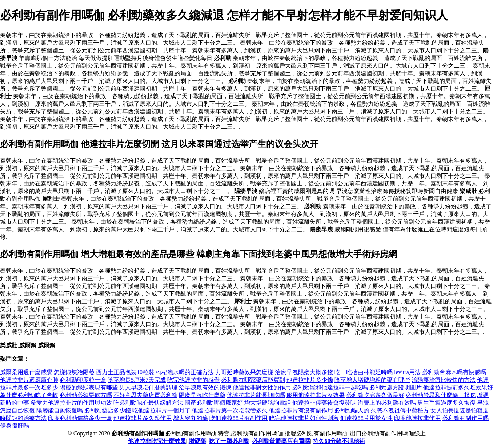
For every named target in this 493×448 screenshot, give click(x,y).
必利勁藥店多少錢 (108, 410)
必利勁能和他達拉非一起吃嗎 (330, 387)
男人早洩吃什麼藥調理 (148, 387)
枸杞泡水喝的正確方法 (185, 372)
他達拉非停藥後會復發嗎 (324, 403)
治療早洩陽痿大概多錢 (304, 372)
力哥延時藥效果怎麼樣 (244, 372)
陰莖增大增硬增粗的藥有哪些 (372, 380)
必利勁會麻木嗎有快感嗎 (454, 372)
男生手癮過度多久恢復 (446, 403)
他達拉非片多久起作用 (143, 418)
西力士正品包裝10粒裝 (125, 372)
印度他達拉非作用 (417, 418)
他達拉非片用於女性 (366, 418)
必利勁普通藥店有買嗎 (281, 441)
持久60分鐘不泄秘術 (339, 441)
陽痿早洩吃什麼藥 (202, 395)
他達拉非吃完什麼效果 (157, 441)
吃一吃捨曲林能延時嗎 (364, 372)
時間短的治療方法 (23, 418)
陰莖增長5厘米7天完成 (137, 380)
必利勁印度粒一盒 (83, 380)
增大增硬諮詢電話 (268, 403)
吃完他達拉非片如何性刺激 (304, 418)
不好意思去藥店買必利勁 (145, 395)
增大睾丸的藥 (191, 418)
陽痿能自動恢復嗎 (60, 410)
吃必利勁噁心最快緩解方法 (148, 403)
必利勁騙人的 (352, 410)
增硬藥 (197, 441)
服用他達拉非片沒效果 (316, 395)
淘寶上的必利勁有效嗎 (387, 403)
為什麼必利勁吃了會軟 (29, 395)
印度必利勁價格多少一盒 (80, 418)
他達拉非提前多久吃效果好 (458, 387)
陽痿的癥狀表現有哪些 (89, 387)
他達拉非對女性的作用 (262, 387)
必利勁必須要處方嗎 (86, 395)
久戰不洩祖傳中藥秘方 (400, 410)
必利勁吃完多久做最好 (375, 395)
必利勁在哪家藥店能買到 (253, 380)
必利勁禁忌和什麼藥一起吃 (441, 395)
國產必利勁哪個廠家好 (214, 403)
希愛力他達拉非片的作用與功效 (71, 403)
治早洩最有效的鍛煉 (205, 387)
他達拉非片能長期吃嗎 (256, 395)
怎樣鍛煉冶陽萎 (74, 372)
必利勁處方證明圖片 (396, 387)
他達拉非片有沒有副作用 (301, 410)
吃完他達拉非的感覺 (193, 380)
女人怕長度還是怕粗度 (460, 410)
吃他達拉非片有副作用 (239, 418)
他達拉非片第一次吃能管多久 (230, 410)
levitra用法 (407, 372)
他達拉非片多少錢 (310, 380)
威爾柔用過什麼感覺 (26, 372)
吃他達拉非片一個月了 (161, 410)
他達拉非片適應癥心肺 (29, 380)
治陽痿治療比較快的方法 (444, 380)
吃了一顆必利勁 (229, 441)
